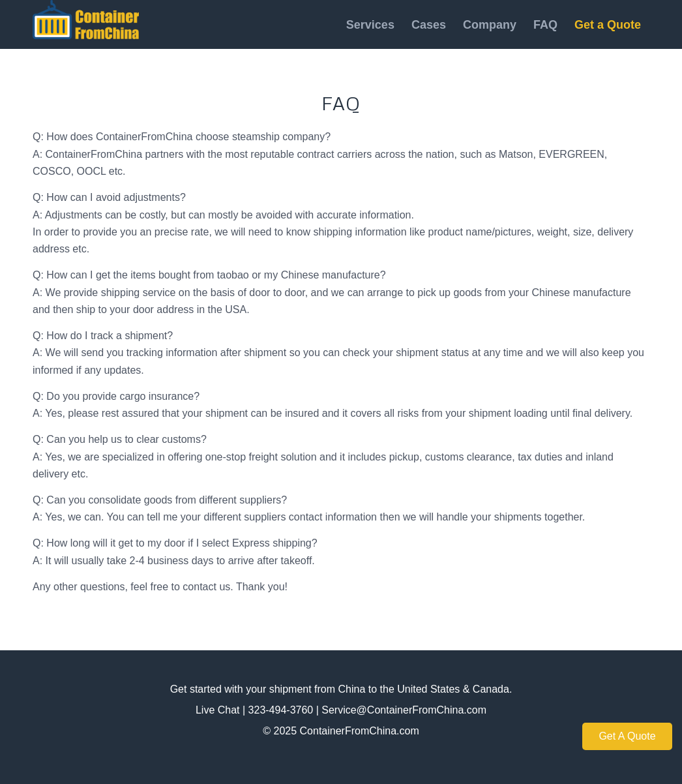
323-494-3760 (281, 710)
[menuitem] (370, 24)
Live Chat (218, 710)
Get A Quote (627, 736)
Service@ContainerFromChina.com (404, 710)
